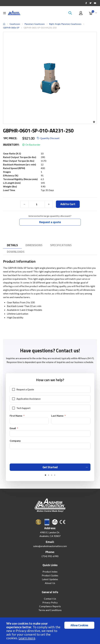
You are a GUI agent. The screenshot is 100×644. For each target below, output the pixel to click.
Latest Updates (50, 579)
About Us (50, 583)
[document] (50, 631)
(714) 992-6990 (50, 556)
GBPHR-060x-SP (11, 28)
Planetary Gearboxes (35, 24)
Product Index (50, 572)
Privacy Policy (50, 602)
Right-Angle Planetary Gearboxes (65, 24)
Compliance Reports (50, 606)
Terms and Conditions (50, 610)
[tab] (12, 245)
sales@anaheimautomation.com (50, 546)
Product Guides (50, 575)
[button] (94, 122)
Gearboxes (15, 24)
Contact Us (50, 599)
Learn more (27, 638)
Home (4, 24)
